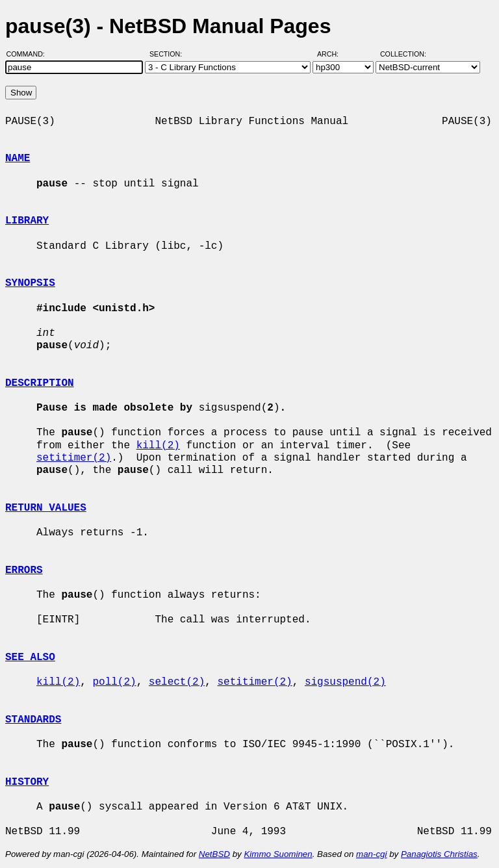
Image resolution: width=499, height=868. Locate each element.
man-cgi (371, 854)
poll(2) (114, 682)
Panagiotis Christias (439, 854)
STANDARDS (33, 720)
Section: (169, 54)
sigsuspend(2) (345, 682)
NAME (18, 159)
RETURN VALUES (46, 508)
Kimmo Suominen (278, 854)
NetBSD (214, 854)
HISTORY (27, 782)
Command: (30, 54)
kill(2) (158, 446)
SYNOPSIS (30, 283)
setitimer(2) (74, 458)
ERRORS (24, 570)
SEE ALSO (30, 657)
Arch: (334, 54)
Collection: (403, 54)
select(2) (177, 682)
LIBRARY (27, 221)
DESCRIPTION (40, 383)
